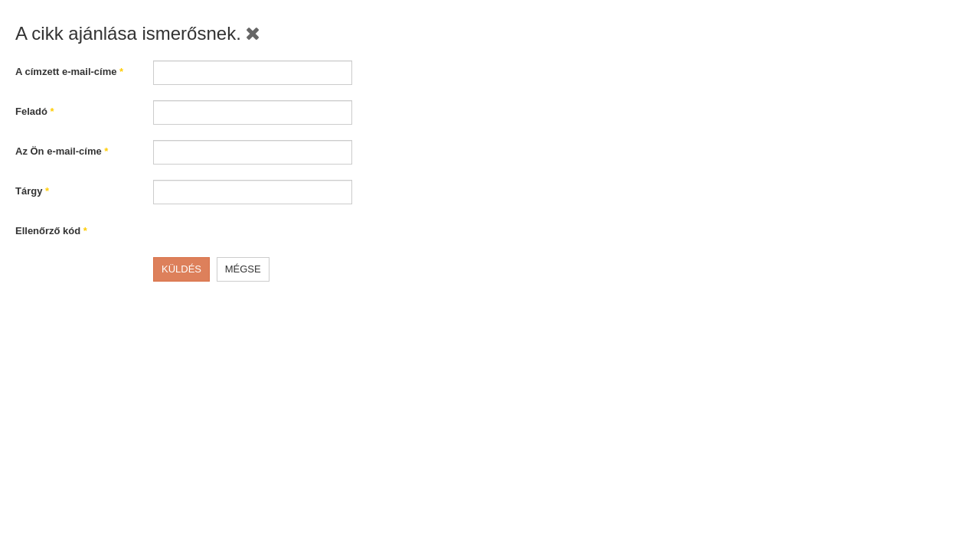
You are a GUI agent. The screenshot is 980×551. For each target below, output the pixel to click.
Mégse (243, 269)
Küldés (181, 269)
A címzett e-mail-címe (69, 72)
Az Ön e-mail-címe (62, 151)
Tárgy (32, 191)
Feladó (35, 111)
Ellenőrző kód (51, 231)
